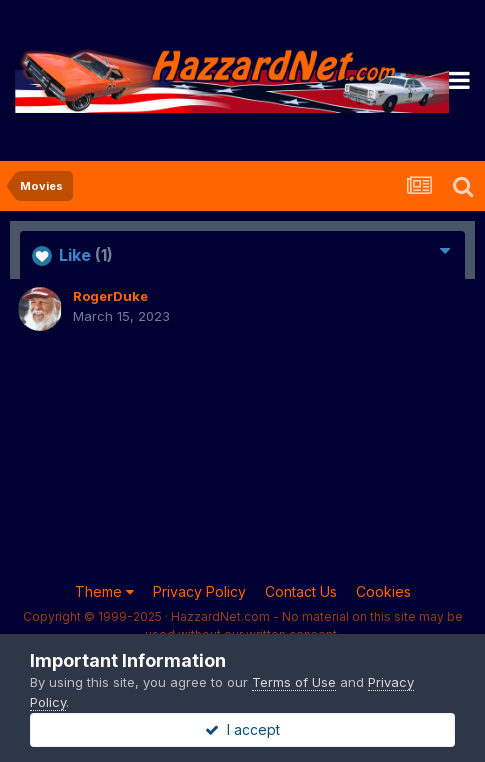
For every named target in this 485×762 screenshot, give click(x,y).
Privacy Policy (199, 591)
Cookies (383, 591)
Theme (104, 591)
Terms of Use (294, 682)
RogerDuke (110, 296)
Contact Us (301, 591)
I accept (242, 729)
